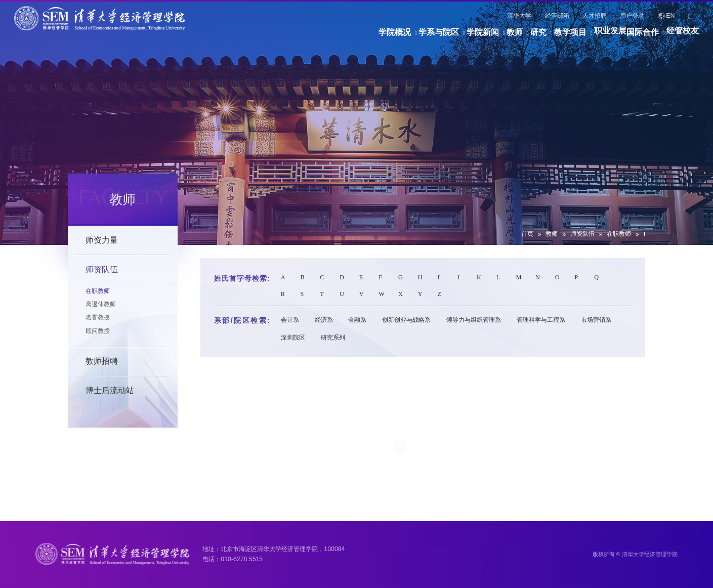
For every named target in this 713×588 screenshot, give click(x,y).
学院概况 (270, 37)
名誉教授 (98, 317)
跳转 (483, 407)
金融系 (357, 320)
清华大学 (519, 16)
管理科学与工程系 (541, 320)
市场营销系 (596, 320)
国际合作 (627, 37)
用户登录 (632, 16)
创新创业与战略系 (406, 320)
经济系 (324, 320)
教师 (437, 37)
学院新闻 (389, 37)
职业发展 (579, 37)
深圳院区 (293, 338)
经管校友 (683, 37)
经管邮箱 (557, 16)
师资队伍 (582, 234)
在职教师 (619, 234)
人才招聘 (595, 16)
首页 (527, 234)
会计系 (290, 320)
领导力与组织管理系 (474, 320)
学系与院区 (330, 37)
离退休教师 (101, 304)
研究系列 (333, 338)
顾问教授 (98, 331)
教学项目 (524, 37)
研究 (476, 37)
